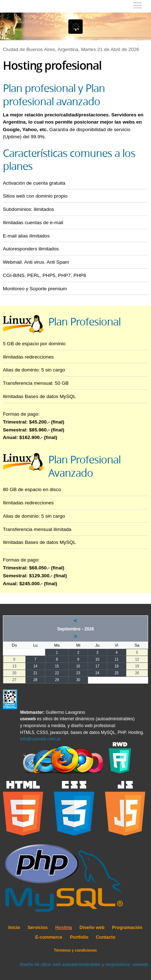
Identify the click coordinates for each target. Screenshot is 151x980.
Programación (127, 928)
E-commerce (49, 937)
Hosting (64, 928)
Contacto (106, 937)
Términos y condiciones (75, 950)
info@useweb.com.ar (40, 739)
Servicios (38, 928)
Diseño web (92, 928)
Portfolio (79, 937)
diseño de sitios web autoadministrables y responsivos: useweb (84, 964)
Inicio (14, 928)
